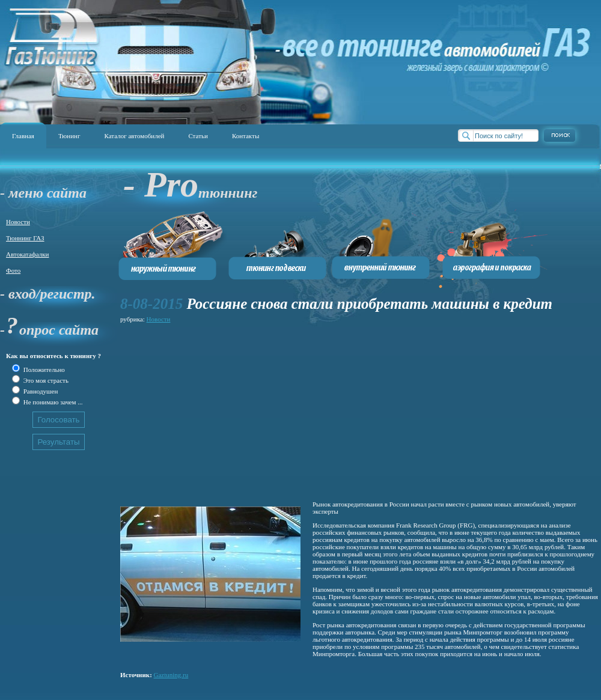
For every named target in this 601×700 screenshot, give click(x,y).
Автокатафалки (27, 254)
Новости (18, 222)
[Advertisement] (291, 410)
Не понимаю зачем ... (52, 402)
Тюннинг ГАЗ (25, 238)
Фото (13, 270)
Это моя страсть (45, 380)
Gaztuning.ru (171, 675)
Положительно (43, 370)
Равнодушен (40, 391)
